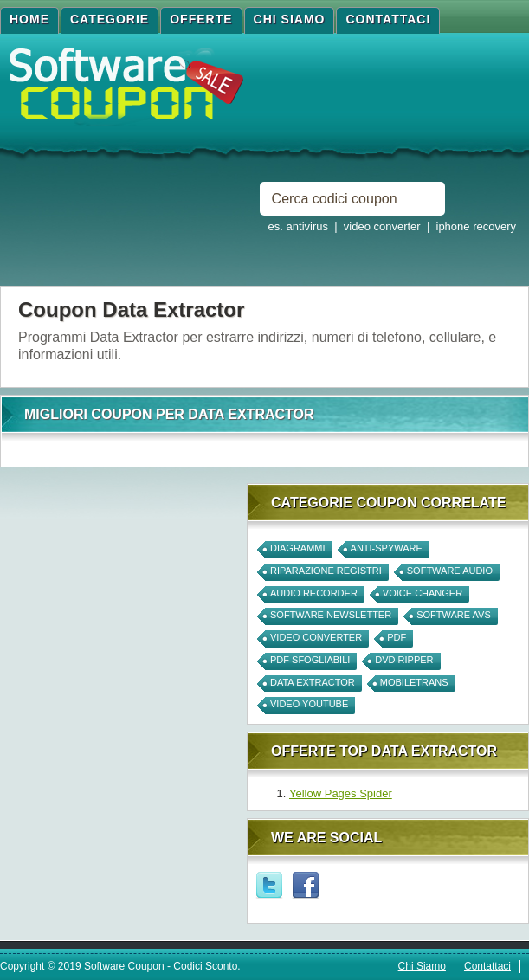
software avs (454, 615)
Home (29, 19)
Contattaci (388, 19)
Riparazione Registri (326, 571)
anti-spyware (387, 548)
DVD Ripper (404, 660)
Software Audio (450, 571)
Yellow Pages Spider (341, 793)
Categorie (110, 19)
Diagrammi (298, 548)
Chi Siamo (290, 19)
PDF (397, 637)
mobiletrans (414, 682)
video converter (316, 637)
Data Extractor (313, 682)
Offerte (201, 19)
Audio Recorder (314, 593)
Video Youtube (309, 704)
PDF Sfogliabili (310, 660)
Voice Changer (423, 593)
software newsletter (331, 615)
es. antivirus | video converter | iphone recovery (392, 226)
